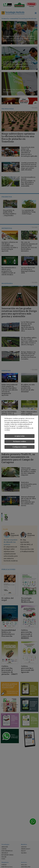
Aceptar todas (20, 436)
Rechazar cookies (19, 441)
